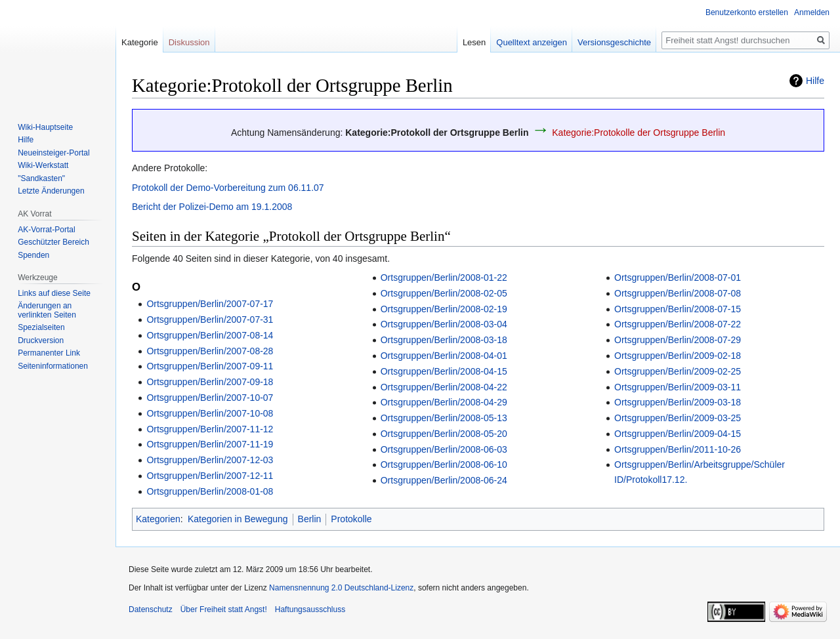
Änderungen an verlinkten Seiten (47, 310)
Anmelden (812, 12)
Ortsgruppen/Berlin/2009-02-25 (678, 371)
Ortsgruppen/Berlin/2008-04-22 (444, 387)
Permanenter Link (49, 353)
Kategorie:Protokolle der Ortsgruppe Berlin (639, 133)
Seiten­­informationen (53, 366)
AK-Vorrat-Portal (46, 230)
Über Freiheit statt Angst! (224, 609)
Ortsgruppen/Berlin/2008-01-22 (444, 278)
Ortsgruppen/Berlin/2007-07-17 (210, 304)
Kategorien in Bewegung (238, 519)
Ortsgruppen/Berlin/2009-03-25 (678, 418)
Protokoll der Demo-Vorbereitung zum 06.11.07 (228, 188)
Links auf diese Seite (54, 293)
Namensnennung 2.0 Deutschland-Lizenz (341, 588)
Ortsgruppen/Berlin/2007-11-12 (210, 429)
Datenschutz (151, 609)
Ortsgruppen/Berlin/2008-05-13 (444, 418)
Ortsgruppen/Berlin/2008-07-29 (678, 340)
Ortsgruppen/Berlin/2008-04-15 (444, 371)
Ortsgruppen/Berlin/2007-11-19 (210, 444)
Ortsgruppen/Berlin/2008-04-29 (444, 402)
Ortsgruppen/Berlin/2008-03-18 (444, 340)
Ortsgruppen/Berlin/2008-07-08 (678, 293)
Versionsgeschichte (614, 42)
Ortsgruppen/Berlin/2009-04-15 (678, 434)
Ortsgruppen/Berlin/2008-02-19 (444, 309)
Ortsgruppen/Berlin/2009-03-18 (678, 402)
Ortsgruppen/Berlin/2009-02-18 (678, 356)
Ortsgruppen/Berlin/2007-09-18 (210, 382)
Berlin (310, 519)
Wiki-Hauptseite (45, 127)
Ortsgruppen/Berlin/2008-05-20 (444, 434)
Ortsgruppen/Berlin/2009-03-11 (678, 387)
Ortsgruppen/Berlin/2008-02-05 (444, 293)
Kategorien (158, 519)
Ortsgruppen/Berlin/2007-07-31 (210, 319)
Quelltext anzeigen (532, 42)
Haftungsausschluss (310, 609)
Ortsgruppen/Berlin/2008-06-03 (444, 449)
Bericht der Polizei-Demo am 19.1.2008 (212, 207)
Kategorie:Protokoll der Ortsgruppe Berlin (437, 133)
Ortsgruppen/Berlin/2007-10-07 (210, 398)
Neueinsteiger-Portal (53, 153)
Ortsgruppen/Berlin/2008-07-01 (678, 278)
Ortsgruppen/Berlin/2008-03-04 (444, 324)
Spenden (33, 255)
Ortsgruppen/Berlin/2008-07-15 (678, 309)
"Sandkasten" (41, 178)
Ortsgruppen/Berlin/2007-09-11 (210, 366)
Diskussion (189, 42)
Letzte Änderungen (51, 191)
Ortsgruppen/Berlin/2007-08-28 (210, 351)
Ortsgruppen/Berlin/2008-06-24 (444, 480)
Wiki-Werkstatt (43, 165)
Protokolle (351, 519)
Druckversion (41, 340)
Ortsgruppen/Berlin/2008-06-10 (444, 464)
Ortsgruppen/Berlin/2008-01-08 (210, 491)
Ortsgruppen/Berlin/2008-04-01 (444, 356)
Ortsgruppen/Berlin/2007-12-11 (210, 476)
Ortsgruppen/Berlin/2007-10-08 (210, 413)
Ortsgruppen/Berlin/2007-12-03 (210, 460)
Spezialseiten (41, 327)
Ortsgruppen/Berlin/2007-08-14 (210, 335)
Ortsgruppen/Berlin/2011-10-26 (678, 449)
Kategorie (140, 42)
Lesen (474, 42)
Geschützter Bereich (53, 242)
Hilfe (815, 81)
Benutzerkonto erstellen (747, 12)
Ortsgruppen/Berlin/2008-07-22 (678, 324)
